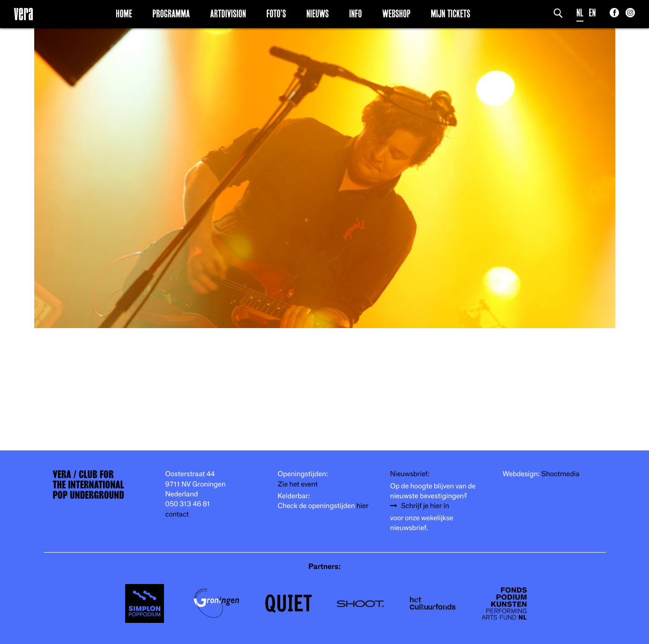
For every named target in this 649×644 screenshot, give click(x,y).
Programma (171, 14)
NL (580, 13)
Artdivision (228, 14)
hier (362, 506)
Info (355, 14)
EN (593, 13)
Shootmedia (560, 474)
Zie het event (298, 484)
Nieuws (318, 14)
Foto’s (276, 14)
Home (124, 14)
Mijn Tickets (450, 14)
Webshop (396, 14)
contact (177, 514)
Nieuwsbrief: (410, 474)
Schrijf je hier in (425, 506)
